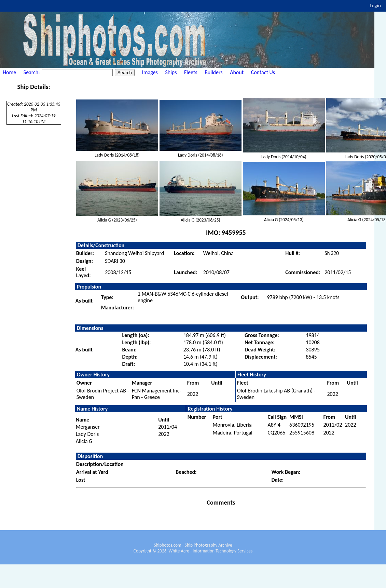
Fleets (191, 72)
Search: (32, 72)
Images (150, 72)
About (237, 72)
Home (9, 72)
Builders (213, 72)
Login (375, 5)
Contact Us (263, 72)
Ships (171, 72)
